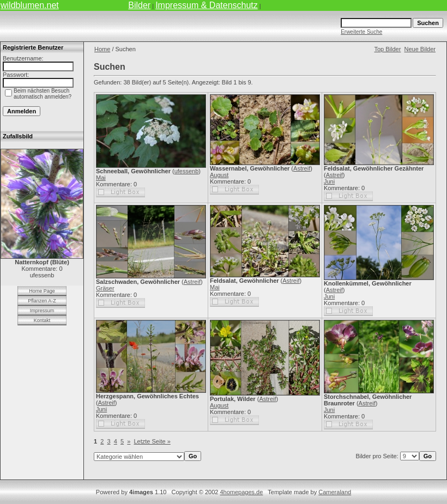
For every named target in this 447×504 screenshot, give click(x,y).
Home (102, 49)
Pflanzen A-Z (42, 301)
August (219, 175)
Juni (329, 181)
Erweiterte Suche (361, 32)
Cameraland (335, 492)
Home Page (42, 291)
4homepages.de (241, 492)
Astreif (302, 168)
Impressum (42, 311)
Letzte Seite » (152, 441)
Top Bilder (387, 49)
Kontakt (42, 320)
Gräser (105, 288)
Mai (101, 178)
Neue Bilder (420, 49)
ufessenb (187, 171)
